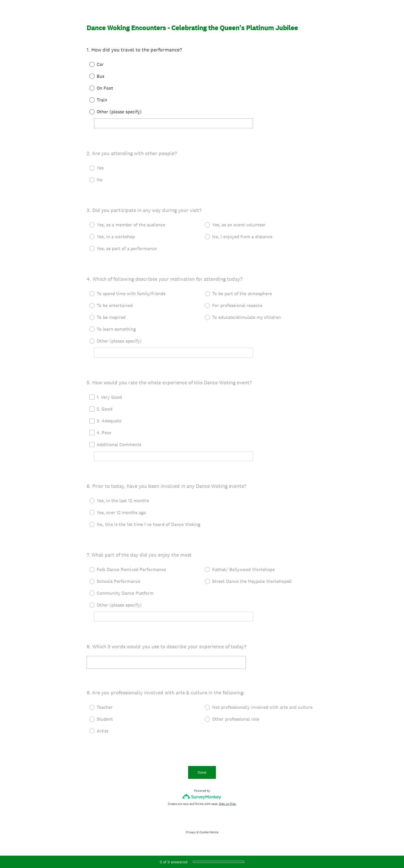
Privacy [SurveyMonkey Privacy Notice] (191, 832)
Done (202, 772)
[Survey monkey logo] (202, 797)
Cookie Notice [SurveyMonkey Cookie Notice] (209, 832)
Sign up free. (228, 804)
